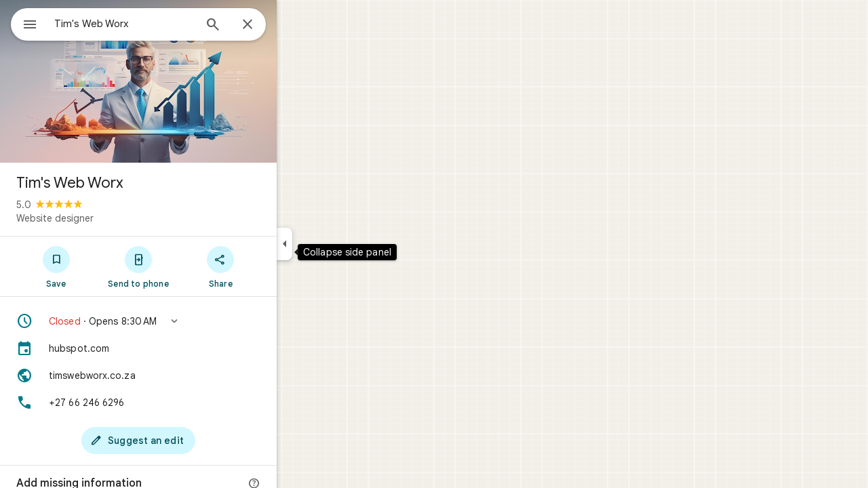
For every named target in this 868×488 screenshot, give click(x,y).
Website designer (104, 218)
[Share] (270, 266)
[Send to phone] (187, 266)
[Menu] (24, 23)
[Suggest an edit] (187, 441)
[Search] (262, 26)
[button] (187, 321)
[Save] (105, 266)
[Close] (296, 25)
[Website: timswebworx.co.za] (187, 375)
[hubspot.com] (187, 348)
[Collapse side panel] (333, 244)
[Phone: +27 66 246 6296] (187, 403)
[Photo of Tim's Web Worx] (187, 81)
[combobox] (159, 24)
